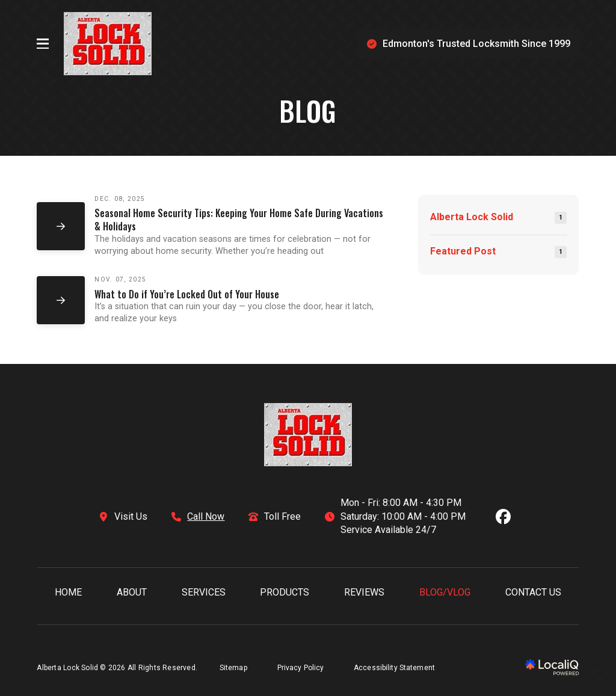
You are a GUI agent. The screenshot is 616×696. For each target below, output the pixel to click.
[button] (43, 44)
